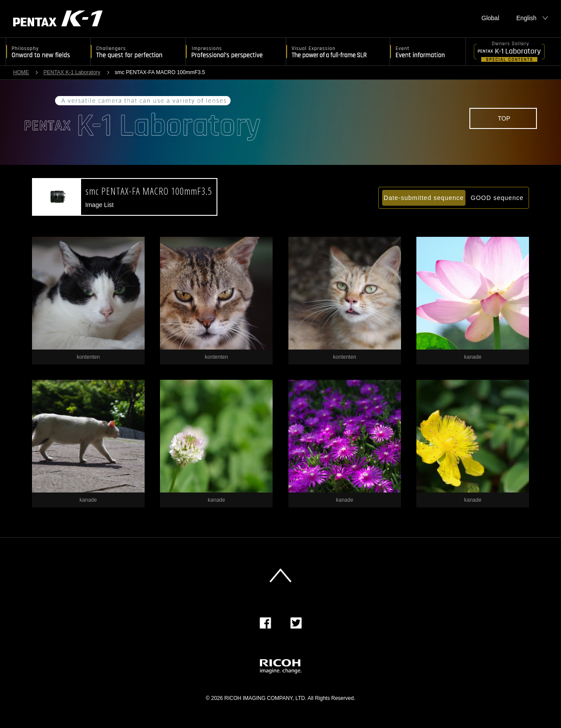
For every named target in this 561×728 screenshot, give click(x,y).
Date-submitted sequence (424, 198)
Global (490, 18)
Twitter (296, 623)
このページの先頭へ (280, 575)
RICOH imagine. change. (281, 666)
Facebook (265, 623)
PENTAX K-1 (58, 18)
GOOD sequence (497, 198)
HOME (21, 72)
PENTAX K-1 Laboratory (72, 72)
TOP (504, 118)
